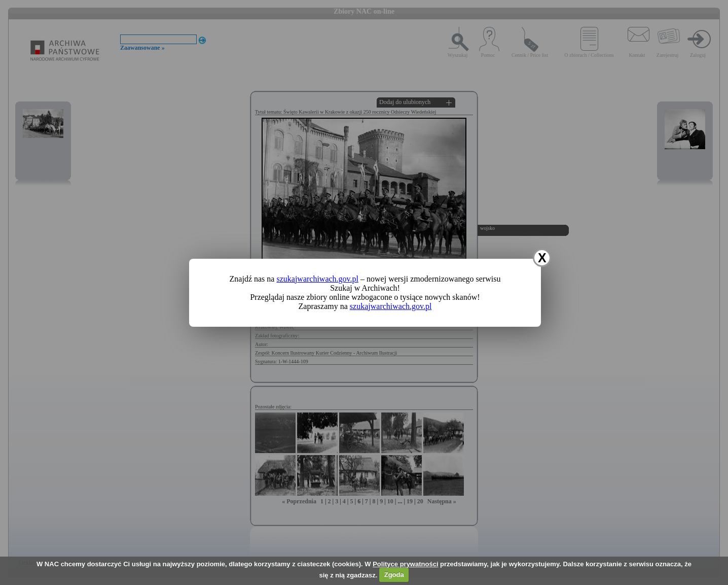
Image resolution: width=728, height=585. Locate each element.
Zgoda (394, 575)
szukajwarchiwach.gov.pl (317, 279)
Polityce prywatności (405, 564)
